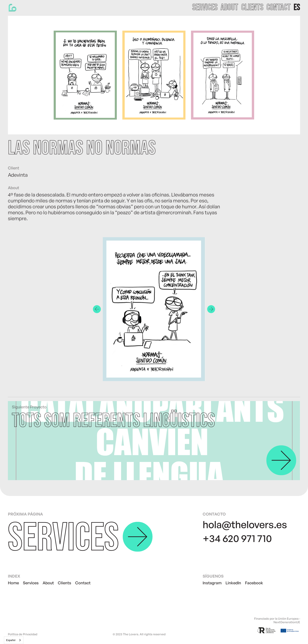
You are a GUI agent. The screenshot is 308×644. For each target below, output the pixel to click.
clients (252, 8)
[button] (297, 8)
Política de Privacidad (23, 634)
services (205, 8)
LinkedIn (233, 583)
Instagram (212, 583)
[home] (13, 8)
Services (31, 583)
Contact (83, 583)
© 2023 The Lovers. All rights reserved (139, 634)
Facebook (254, 583)
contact (279, 8)
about (229, 8)
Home (13, 583)
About (48, 583)
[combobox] (14, 640)
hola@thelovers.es (245, 524)
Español (11, 640)
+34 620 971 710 (237, 538)
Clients (65, 583)
